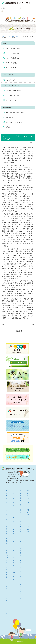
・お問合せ (28, 510)
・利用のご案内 (7, 555)
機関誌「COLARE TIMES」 (14, 127)
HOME (3, 36)
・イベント (7, 587)
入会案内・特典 (10, 80)
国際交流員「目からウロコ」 (14, 122)
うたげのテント (14, 20)
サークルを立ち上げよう (13, 95)
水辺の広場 (24, 20)
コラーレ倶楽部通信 (12, 100)
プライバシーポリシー (28, 522)
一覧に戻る (18, 331)
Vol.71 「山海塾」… (12, 58)
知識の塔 (28, 20)
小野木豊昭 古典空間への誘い (15, 113)
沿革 (28, 515)
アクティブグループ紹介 (13, 91)
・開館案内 (7, 529)
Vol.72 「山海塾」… (12, 53)
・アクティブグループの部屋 (14, 551)
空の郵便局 (28, 493)
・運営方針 (21, 575)
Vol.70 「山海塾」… (12, 63)
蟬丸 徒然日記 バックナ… (14, 48)
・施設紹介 (7, 541)
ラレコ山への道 (20, 20)
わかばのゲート (10, 20)
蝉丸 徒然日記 (20, 36)
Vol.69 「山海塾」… (12, 68)
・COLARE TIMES (14, 575)
